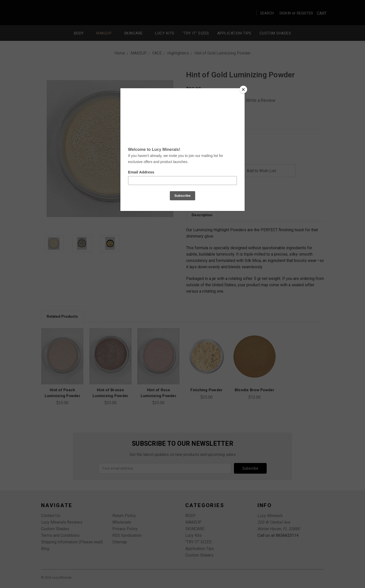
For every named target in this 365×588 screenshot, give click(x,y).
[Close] (243, 90)
